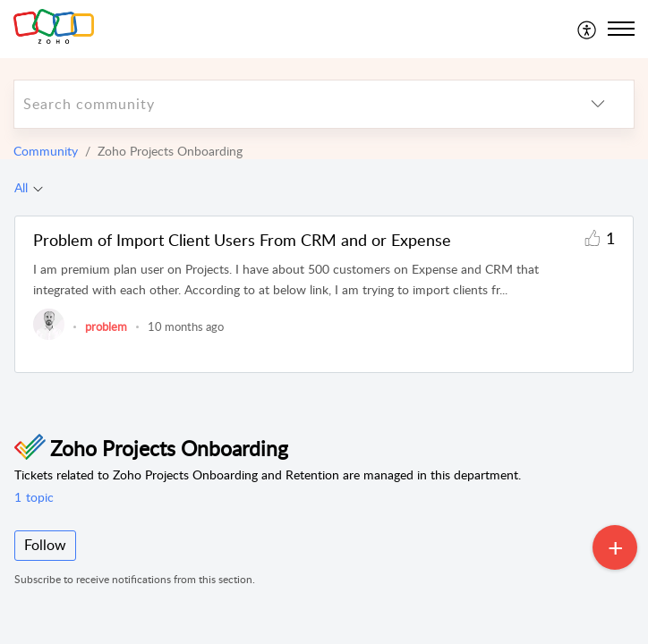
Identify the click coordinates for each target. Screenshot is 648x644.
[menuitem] (588, 29)
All (21, 187)
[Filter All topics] (38, 188)
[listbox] (598, 104)
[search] (288, 104)
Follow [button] (45, 545)
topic (34, 497)
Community (46, 151)
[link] (49, 335)
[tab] (29, 188)
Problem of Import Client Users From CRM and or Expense (242, 240)
